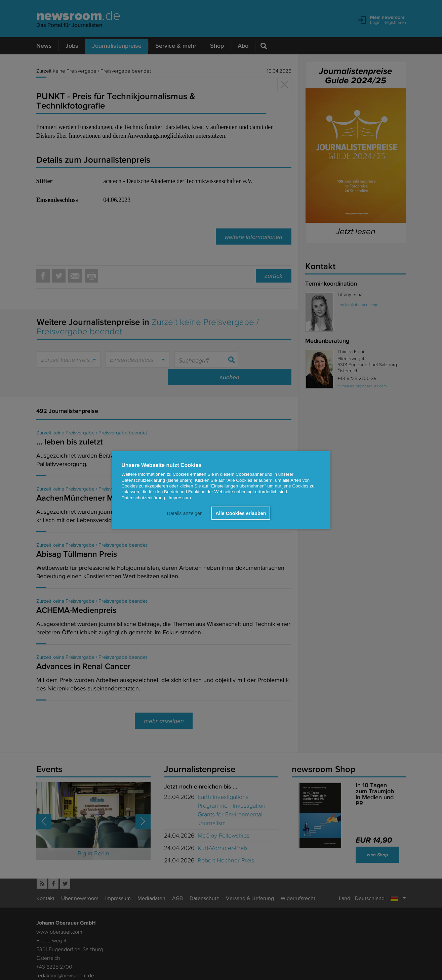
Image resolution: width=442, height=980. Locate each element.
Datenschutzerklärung (143, 497)
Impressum (180, 497)
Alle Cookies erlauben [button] (241, 513)
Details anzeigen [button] (184, 513)
